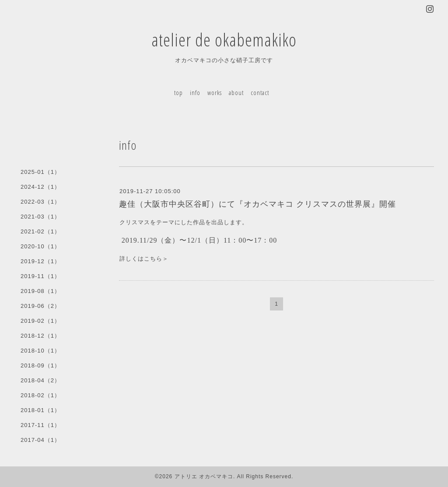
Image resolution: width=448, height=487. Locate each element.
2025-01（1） (40, 172)
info (195, 92)
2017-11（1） (40, 425)
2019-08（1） (40, 291)
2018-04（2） (40, 380)
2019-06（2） (40, 306)
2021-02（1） (40, 231)
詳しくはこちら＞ (144, 259)
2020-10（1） (40, 246)
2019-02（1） (40, 321)
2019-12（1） (40, 261)
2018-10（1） (40, 351)
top (178, 92)
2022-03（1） (40, 202)
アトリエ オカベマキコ (204, 476)
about (236, 92)
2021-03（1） (40, 217)
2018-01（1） (40, 410)
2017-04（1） (40, 440)
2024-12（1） (40, 187)
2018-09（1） (40, 365)
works (215, 92)
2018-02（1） (40, 395)
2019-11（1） (40, 276)
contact (260, 92)
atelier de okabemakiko (224, 40)
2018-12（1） (40, 336)
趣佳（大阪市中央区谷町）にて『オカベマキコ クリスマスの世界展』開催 (257, 204)
